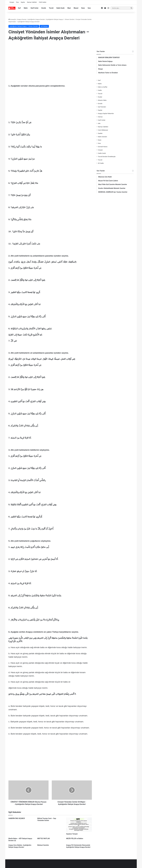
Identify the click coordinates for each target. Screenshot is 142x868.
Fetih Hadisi (43, 2)
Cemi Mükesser (103, 130)
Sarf (19, 8)
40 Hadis (101, 163)
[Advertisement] (50, 60)
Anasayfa (12, 19)
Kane (83, 8)
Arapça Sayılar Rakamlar (106, 113)
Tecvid (51, 8)
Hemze (100, 117)
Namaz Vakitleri (32, 2)
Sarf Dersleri (102, 107)
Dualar (100, 97)
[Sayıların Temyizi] (79, 825)
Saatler (100, 133)
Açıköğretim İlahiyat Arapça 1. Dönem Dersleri (60, 19)
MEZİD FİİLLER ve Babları (75, 838)
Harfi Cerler (34, 8)
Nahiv (26, 8)
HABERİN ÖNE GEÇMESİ (17, 818)
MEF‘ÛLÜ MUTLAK (44, 838)
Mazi (69, 8)
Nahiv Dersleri (102, 137)
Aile (99, 123)
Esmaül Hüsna (103, 147)
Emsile (44, 8)
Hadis (100, 90)
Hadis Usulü (60, 8)
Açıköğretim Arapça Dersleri (36, 19)
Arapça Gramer (22, 19)
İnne (89, 8)
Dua (17, 2)
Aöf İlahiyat (44, 26)
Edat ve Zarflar (103, 87)
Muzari (76, 8)
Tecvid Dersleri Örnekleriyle (107, 157)
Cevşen (12, 2)
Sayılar (23, 2)
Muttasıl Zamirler (43, 845)
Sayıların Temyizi (72, 834)
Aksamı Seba (102, 100)
